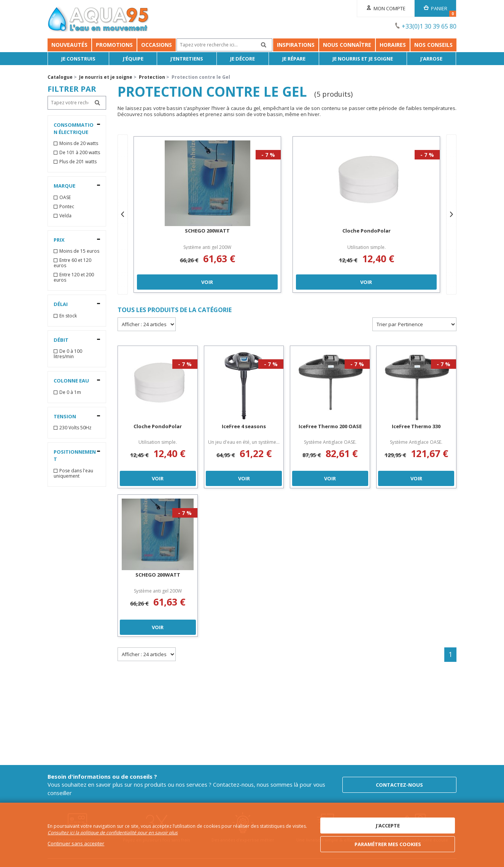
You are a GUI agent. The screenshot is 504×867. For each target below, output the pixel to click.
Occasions (157, 45)
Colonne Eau (71, 381)
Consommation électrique (74, 128)
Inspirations (296, 45)
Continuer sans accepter (76, 843)
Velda (65, 216)
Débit (61, 340)
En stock (68, 316)
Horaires (393, 45)
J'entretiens (187, 59)
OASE (65, 198)
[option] (207, 214)
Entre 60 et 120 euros (72, 263)
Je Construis (79, 59)
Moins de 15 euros (79, 251)
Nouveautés (69, 45)
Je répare (294, 59)
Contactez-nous (399, 785)
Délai (61, 304)
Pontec (67, 207)
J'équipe (133, 59)
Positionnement (75, 455)
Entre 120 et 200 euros (74, 277)
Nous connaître (347, 45)
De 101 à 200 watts (80, 153)
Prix (59, 240)
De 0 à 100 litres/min (68, 354)
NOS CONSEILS (433, 45)
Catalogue (60, 77)
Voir (207, 282)
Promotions (114, 45)
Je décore (243, 59)
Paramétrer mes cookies (388, 844)
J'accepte (388, 826)
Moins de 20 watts (79, 143)
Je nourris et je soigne (363, 59)
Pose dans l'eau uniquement (73, 473)
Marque (64, 186)
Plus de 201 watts (78, 162)
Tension (65, 416)
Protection (152, 77)
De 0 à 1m (70, 392)
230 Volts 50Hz (75, 428)
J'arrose (431, 59)
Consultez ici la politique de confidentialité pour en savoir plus (113, 833)
